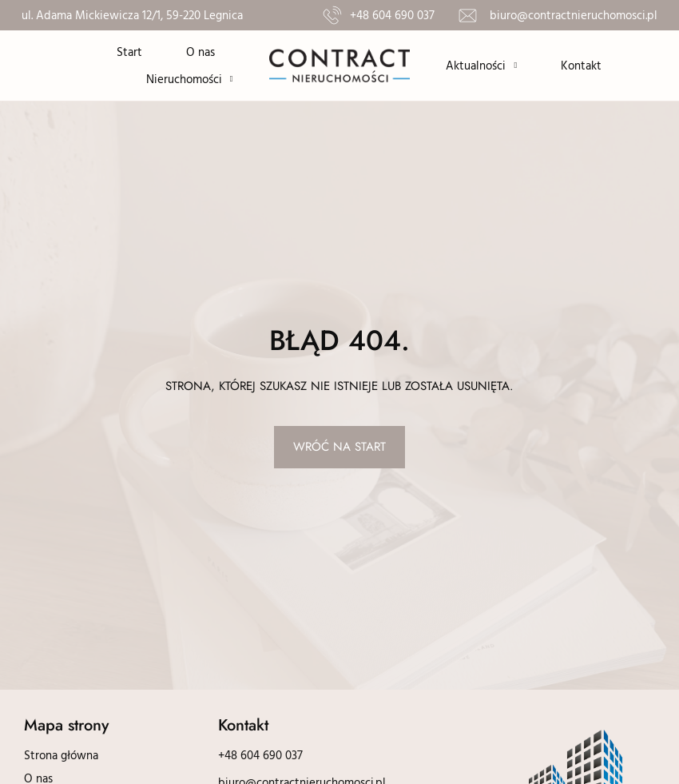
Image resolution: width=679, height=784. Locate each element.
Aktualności (481, 66)
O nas (201, 52)
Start (129, 52)
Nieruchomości (190, 80)
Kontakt (581, 65)
